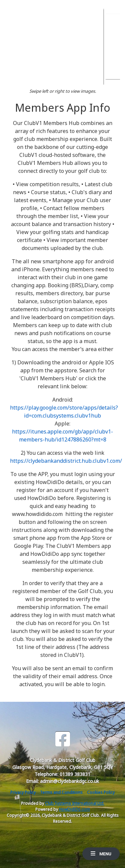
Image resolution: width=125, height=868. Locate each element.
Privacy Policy (23, 792)
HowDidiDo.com (74, 809)
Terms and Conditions (61, 792)
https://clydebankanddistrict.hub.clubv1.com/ (66, 461)
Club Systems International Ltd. (75, 803)
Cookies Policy (101, 792)
